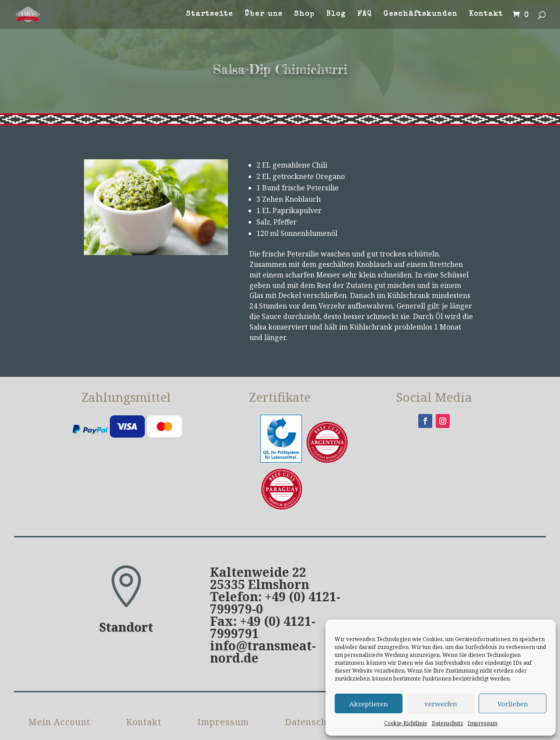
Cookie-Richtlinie (406, 723)
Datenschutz (448, 723)
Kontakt (486, 15)
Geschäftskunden (421, 15)
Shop (304, 15)
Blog (336, 15)
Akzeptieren (369, 704)
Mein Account (59, 677)
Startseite (210, 15)
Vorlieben (513, 704)
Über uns (264, 15)
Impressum (483, 723)
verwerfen (441, 704)
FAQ (365, 15)
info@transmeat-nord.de (263, 605)
